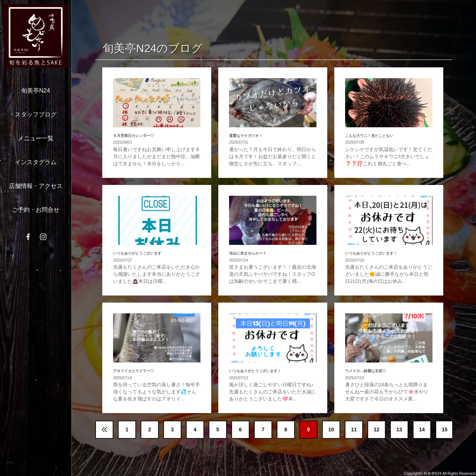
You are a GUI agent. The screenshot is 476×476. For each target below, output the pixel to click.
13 (399, 429)
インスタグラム (36, 162)
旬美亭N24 (36, 91)
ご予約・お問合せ (36, 210)
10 (331, 429)
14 (422, 429)
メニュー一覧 (36, 138)
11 (354, 429)
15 (445, 429)
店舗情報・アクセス (36, 186)
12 (377, 429)
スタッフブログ (36, 114)
